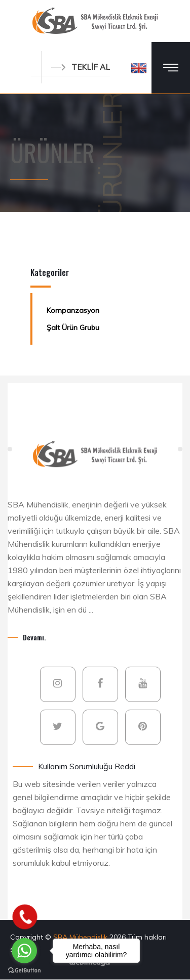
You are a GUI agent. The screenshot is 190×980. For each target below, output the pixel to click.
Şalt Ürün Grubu (73, 328)
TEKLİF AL (81, 67)
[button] (139, 68)
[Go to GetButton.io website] (24, 970)
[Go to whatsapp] (24, 951)
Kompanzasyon (73, 310)
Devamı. (34, 637)
